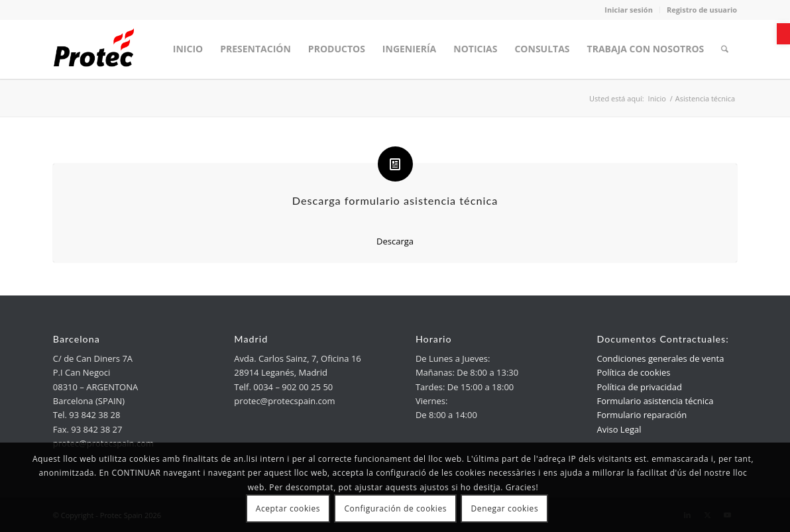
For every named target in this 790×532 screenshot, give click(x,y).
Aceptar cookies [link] (288, 508)
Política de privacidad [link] (639, 387)
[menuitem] (188, 49)
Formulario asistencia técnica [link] (655, 401)
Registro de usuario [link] (702, 10)
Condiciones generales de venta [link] (660, 358)
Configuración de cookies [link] (395, 508)
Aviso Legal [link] (619, 429)
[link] (783, 34)
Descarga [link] (395, 241)
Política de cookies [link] (633, 372)
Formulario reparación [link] (642, 415)
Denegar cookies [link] (505, 508)
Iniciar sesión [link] (629, 10)
